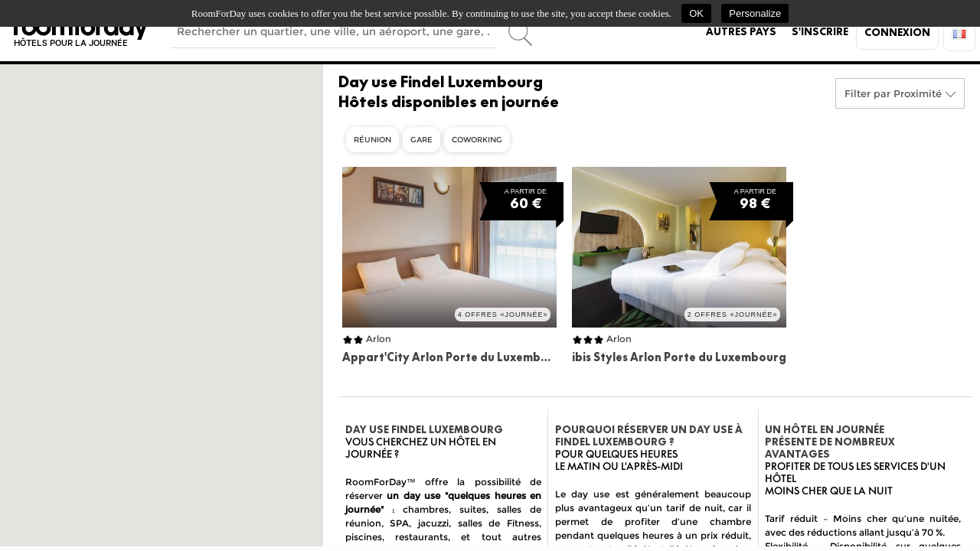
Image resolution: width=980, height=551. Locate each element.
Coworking (477, 140)
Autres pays (741, 31)
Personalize (755, 13)
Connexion (897, 32)
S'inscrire (820, 31)
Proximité (918, 93)
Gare (421, 140)
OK (696, 13)
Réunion (372, 140)
